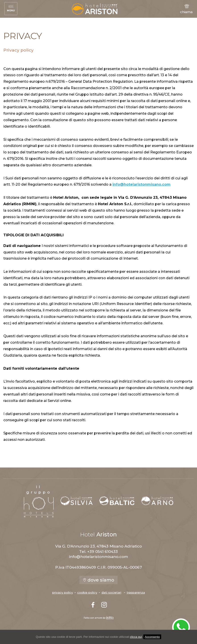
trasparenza (136, 592)
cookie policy (87, 592)
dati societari (111, 592)
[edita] (110, 618)
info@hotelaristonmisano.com (141, 184)
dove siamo (98, 580)
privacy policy (63, 592)
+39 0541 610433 (103, 552)
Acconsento (152, 637)
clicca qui (136, 637)
